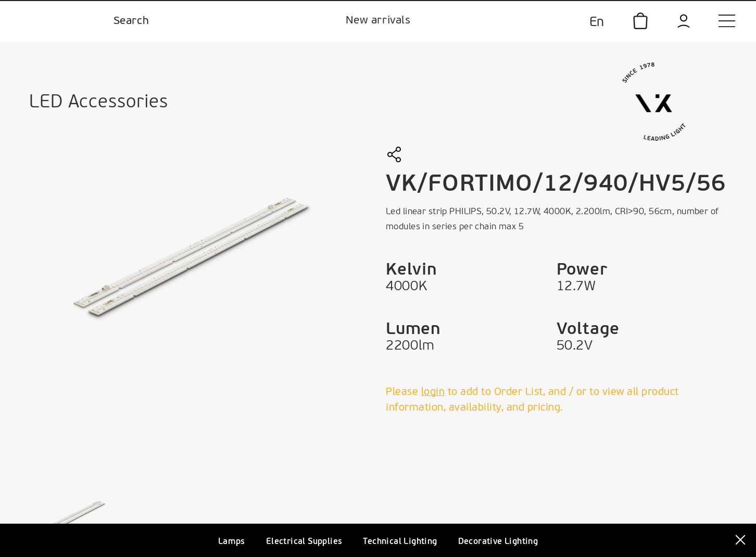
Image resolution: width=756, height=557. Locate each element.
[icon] (640, 21)
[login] (683, 21)
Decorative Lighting (498, 542)
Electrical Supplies (304, 542)
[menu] (727, 21)
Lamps (232, 542)
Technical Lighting (400, 542)
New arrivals (378, 21)
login (433, 392)
